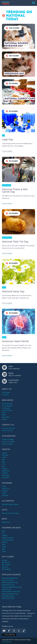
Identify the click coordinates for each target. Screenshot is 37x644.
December (6, 477)
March (4, 457)
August (4, 469)
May (3, 462)
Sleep (4, 547)
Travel (4, 551)
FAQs (4, 413)
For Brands (6, 408)
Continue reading (7, 151)
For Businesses (7, 404)
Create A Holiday (8, 439)
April (3, 460)
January (5, 453)
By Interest (6, 562)
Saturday (5, 495)
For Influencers (7, 410)
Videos (4, 419)
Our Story (5, 395)
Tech (4, 549)
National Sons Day (8, 585)
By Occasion (6, 565)
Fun (3, 135)
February (5, 455)
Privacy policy (7, 642)
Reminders (6, 417)
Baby (4, 531)
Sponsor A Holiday (8, 442)
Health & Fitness (8, 538)
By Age (5, 560)
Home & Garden (8, 540)
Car (3, 533)
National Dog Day (8, 598)
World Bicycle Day (8, 596)
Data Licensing (7, 444)
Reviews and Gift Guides (10, 513)
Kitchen (5, 542)
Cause (4, 287)
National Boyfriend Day (10, 583)
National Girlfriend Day (10, 578)
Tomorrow (5, 489)
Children (5, 536)
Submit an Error (7, 430)
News (4, 415)
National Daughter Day (10, 594)
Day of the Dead (8, 580)
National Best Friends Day (11, 592)
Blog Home (6, 522)
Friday (4, 493)
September (6, 471)
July (3, 466)
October (5, 473)
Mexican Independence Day (12, 587)
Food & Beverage (7, 238)
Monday (5, 491)
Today (4, 486)
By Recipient (6, 569)
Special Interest (7, 185)
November (6, 475)
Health (4, 337)
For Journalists (7, 406)
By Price (5, 567)
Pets (4, 545)
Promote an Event (8, 428)
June (4, 464)
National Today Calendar (10, 504)
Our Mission (6, 392)
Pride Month (6, 589)
